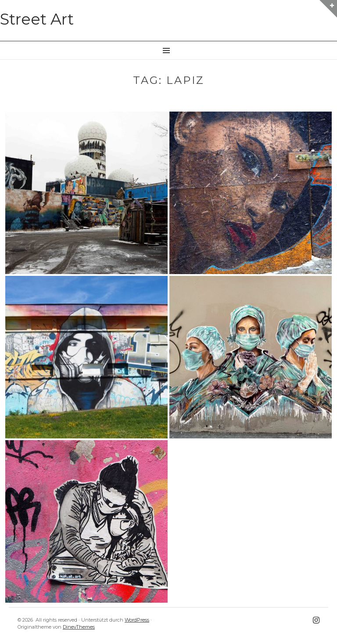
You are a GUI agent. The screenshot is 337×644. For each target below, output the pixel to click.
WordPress (137, 620)
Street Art (37, 19)
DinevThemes (79, 627)
